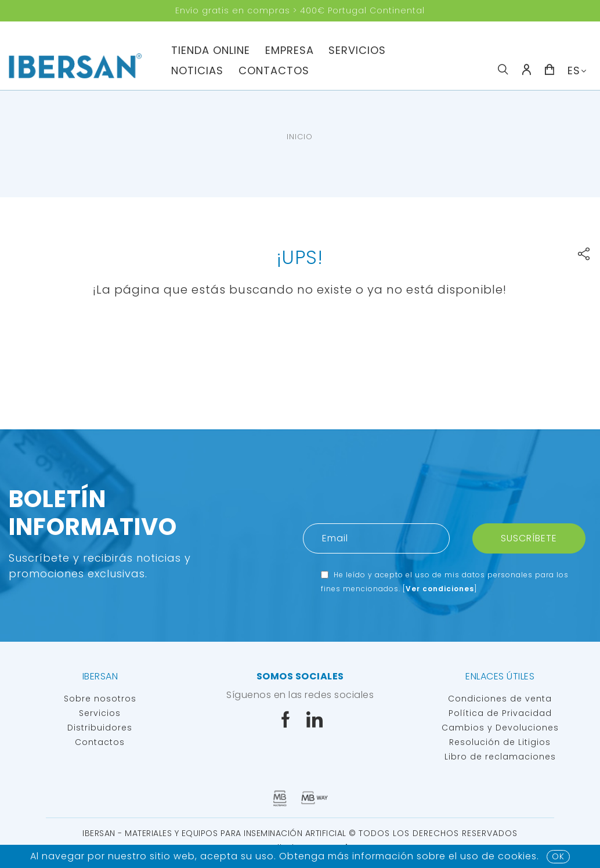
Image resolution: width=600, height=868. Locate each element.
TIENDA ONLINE (211, 50)
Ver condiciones (440, 589)
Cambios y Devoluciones (500, 728)
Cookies (517, 856)
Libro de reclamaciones (500, 757)
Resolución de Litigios (500, 742)
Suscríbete (529, 538)
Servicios (100, 713)
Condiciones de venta (500, 699)
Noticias (197, 70)
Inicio (300, 137)
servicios (357, 50)
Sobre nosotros (100, 699)
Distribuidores (100, 728)
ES (574, 70)
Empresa (290, 50)
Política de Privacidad (500, 713)
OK (558, 856)
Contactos (274, 70)
